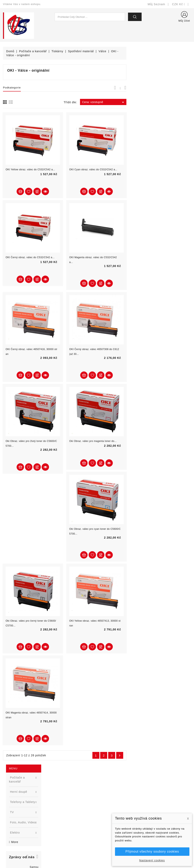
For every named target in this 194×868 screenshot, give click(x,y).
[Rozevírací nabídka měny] (179, 4)
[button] (52, 135)
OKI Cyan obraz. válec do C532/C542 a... (158, 170)
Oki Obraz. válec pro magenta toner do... (158, 441)
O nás (104, 817)
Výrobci (57, 811)
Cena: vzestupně (168, 102)
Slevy (55, 793)
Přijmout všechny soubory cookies (152, 851)
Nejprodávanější (62, 805)
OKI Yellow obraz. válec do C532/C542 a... (95, 170)
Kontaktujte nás (110, 829)
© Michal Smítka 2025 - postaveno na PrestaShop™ (97, 854)
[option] (32, 166)
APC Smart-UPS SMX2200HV (23, 265)
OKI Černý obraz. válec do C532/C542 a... (95, 257)
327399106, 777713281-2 (25, 817)
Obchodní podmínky (113, 811)
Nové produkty (61, 799)
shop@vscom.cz (19, 823)
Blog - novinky (61, 817)
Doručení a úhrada (112, 793)
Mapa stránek (109, 835)
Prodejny (106, 841)
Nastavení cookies (152, 860)
